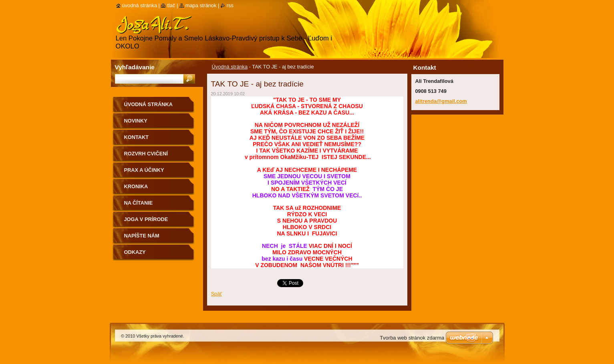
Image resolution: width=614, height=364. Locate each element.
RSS (230, 5)
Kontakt (137, 137)
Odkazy (135, 252)
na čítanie (139, 203)
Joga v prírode (146, 219)
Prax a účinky (144, 170)
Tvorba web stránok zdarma (412, 338)
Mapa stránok (201, 5)
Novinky (136, 121)
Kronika (136, 186)
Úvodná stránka (230, 67)
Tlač (171, 5)
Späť (217, 294)
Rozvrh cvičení (146, 154)
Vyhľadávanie (135, 67)
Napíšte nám (142, 236)
